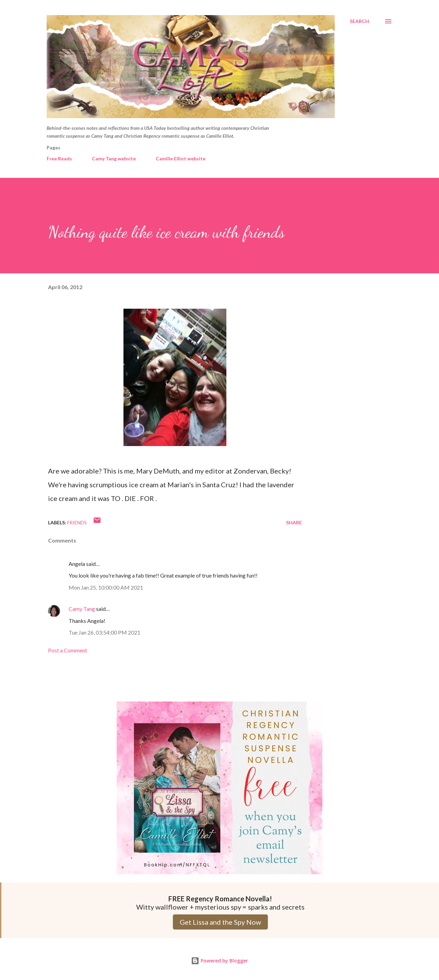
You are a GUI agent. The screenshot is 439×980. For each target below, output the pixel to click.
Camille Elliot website (181, 158)
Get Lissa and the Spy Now (220, 922)
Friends (77, 522)
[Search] (359, 21)
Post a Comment (68, 650)
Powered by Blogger (219, 961)
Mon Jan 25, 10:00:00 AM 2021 (106, 587)
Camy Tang (82, 609)
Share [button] (294, 522)
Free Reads (59, 158)
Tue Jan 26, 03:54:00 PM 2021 (104, 632)
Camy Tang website (114, 158)
